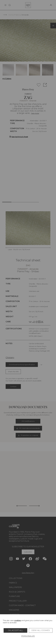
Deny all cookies (41, 630)
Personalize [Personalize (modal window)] (28, 636)
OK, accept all (15, 630)
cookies (18, 620)
